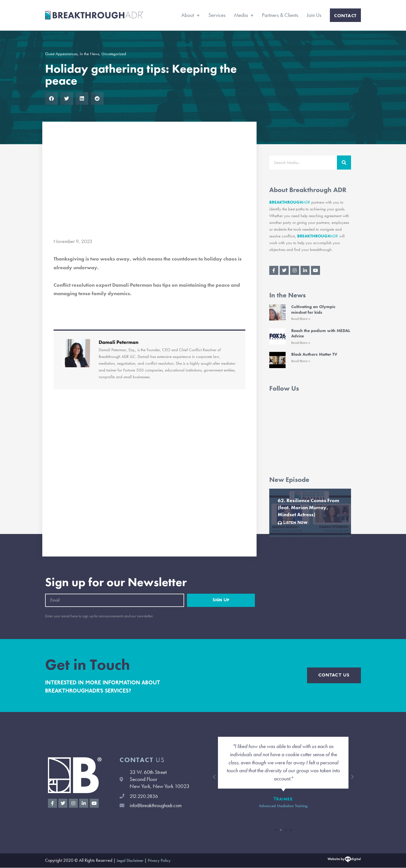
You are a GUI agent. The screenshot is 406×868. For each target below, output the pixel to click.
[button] (51, 98)
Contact (345, 15)
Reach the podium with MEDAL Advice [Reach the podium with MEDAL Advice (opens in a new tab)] (321, 333)
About (191, 15)
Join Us (314, 15)
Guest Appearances (61, 54)
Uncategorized (114, 54)
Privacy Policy (161, 861)
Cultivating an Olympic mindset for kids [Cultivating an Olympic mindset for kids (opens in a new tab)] (313, 310)
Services (217, 15)
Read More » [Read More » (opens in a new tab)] (301, 319)
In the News (90, 54)
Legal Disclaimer (131, 861)
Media (244, 15)
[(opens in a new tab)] (277, 313)
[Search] (344, 163)
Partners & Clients (280, 15)
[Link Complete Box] (310, 513)
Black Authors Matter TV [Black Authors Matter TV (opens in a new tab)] (314, 355)
